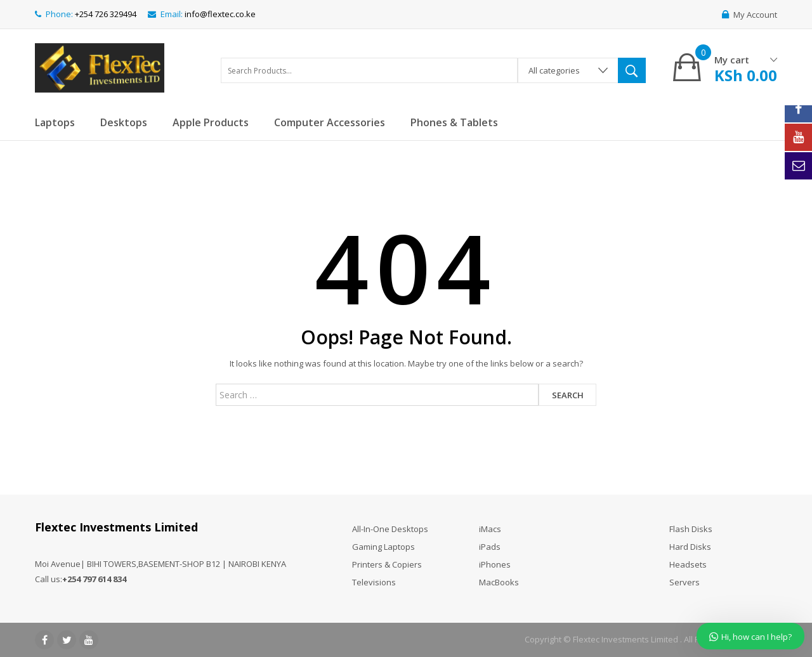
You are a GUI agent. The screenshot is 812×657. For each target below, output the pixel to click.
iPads (490, 547)
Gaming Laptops (383, 547)
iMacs (490, 529)
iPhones (495, 564)
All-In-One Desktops (390, 529)
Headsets (688, 564)
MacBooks (499, 582)
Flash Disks (691, 529)
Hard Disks (690, 547)
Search (568, 395)
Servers (684, 582)
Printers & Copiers (387, 564)
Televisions (374, 582)
